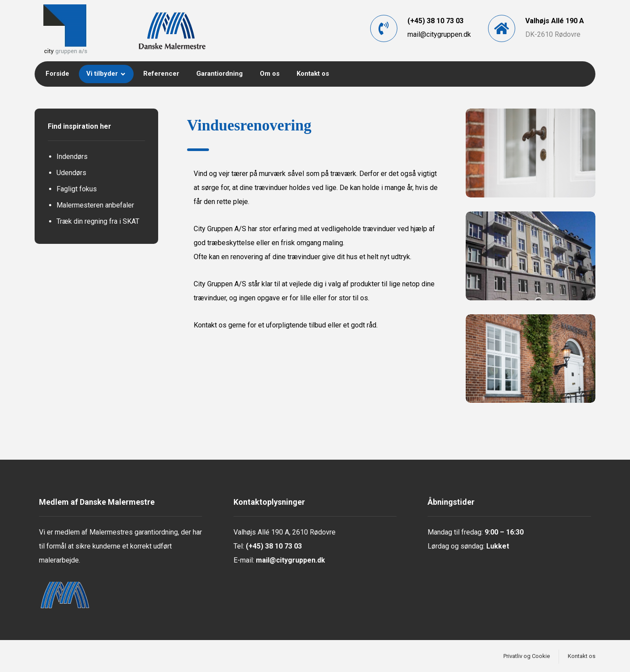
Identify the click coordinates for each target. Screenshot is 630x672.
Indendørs (72, 157)
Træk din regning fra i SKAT (98, 221)
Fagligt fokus (77, 189)
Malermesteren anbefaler (95, 205)
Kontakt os (210, 325)
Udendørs (71, 173)
